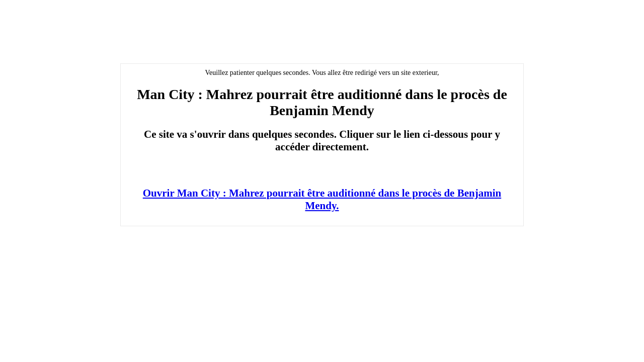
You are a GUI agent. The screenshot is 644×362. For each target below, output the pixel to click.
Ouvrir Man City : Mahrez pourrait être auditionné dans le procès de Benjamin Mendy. (322, 199)
